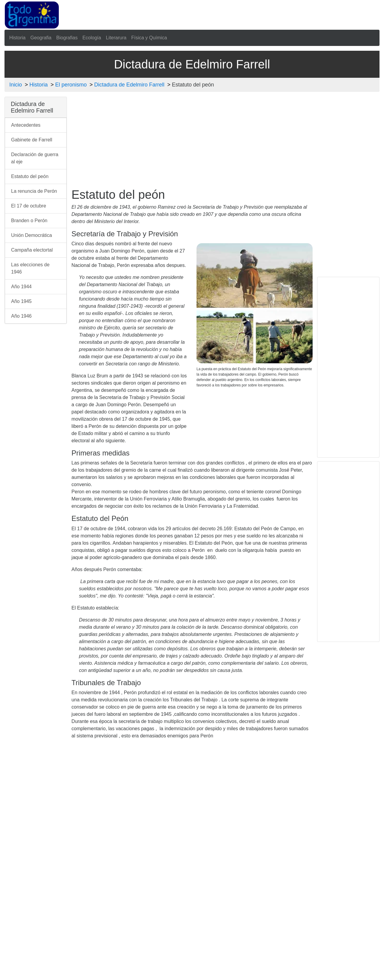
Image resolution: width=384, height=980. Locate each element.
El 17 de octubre (29, 206)
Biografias (67, 38)
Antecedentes (26, 125)
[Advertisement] (209, 14)
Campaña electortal (32, 250)
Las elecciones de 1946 (30, 268)
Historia (17, 38)
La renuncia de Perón (34, 191)
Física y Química (149, 38)
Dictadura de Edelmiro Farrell (129, 85)
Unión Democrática (31, 235)
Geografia (41, 38)
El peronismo (71, 85)
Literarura (116, 38)
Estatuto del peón (30, 176)
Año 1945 (21, 301)
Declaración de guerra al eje (35, 158)
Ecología (92, 38)
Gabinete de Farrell (32, 140)
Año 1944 (21, 287)
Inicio (16, 85)
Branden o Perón (29, 221)
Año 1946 (21, 316)
